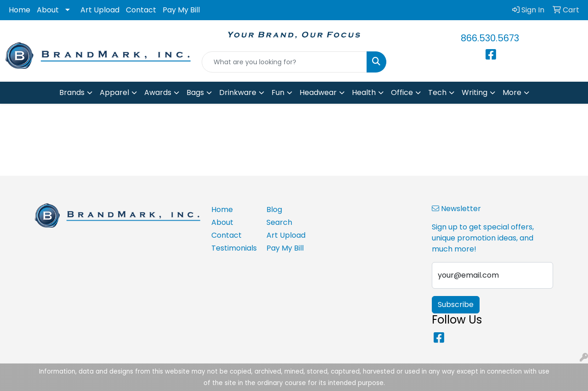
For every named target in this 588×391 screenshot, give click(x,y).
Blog (274, 209)
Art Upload (100, 10)
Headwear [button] (318, 92)
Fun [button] (278, 92)
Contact (141, 10)
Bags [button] (195, 92)
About (48, 10)
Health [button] (364, 92)
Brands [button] (72, 92)
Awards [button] (158, 92)
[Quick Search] (285, 62)
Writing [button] (475, 92)
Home (20, 10)
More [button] (512, 92)
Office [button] (402, 92)
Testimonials (233, 248)
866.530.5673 (490, 38)
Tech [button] (437, 92)
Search (279, 222)
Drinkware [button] (238, 92)
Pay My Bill (181, 10)
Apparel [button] (114, 92)
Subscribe (456, 304)
